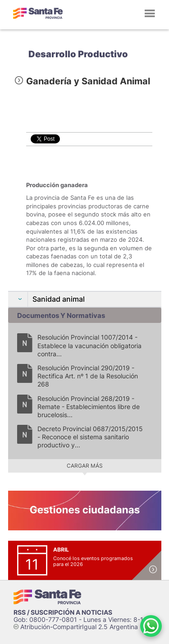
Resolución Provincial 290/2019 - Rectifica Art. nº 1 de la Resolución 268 (88, 376)
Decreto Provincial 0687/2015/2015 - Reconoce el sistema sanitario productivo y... (90, 437)
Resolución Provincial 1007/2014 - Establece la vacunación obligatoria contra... (89, 345)
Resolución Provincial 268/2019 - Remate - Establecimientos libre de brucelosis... (89, 407)
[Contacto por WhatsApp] (151, 626)
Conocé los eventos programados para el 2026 (93, 561)
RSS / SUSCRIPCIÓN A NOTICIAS (63, 612)
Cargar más (85, 466)
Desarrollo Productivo (78, 54)
